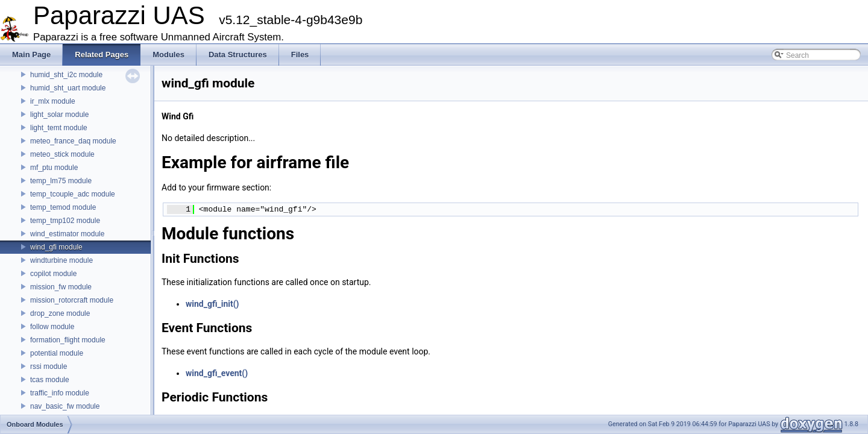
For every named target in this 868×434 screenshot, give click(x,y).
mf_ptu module (54, 168)
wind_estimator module (67, 234)
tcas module (50, 380)
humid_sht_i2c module (66, 75)
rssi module (49, 366)
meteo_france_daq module (73, 141)
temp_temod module (63, 207)
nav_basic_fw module (65, 406)
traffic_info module (60, 393)
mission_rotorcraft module (72, 300)
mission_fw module (61, 287)
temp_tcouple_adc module (73, 194)
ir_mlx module (53, 101)
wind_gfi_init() (212, 304)
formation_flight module (68, 340)
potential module (57, 353)
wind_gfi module (56, 247)
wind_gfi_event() (217, 373)
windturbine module (61, 260)
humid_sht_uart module (68, 88)
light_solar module (59, 115)
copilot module (53, 274)
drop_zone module (60, 313)
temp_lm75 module (61, 181)
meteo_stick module (62, 154)
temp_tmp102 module (65, 221)
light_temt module (59, 128)
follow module (52, 327)
